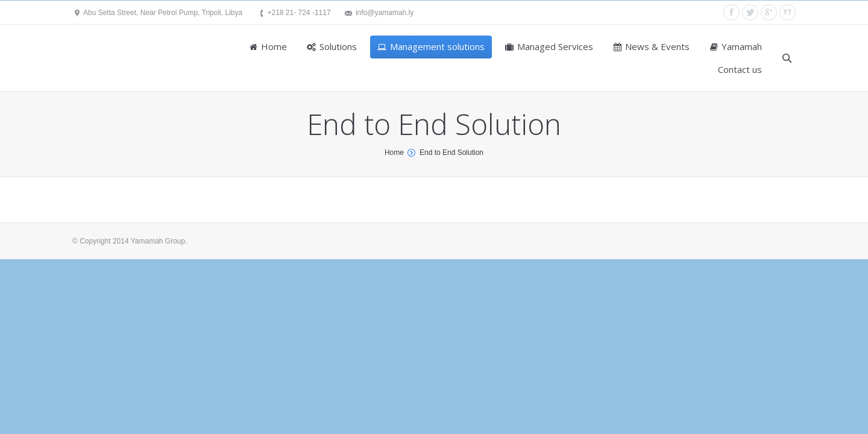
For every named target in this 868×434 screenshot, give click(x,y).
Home (394, 153)
